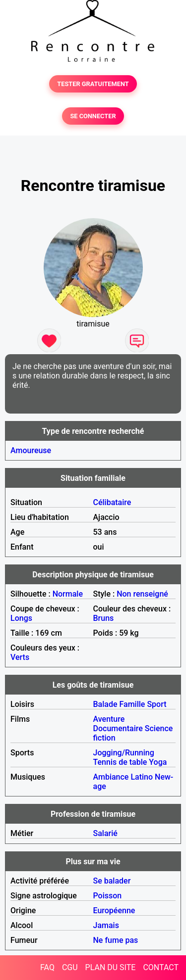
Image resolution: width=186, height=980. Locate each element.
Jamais (106, 925)
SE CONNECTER (93, 116)
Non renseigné (142, 594)
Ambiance (111, 777)
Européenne (114, 910)
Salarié (105, 833)
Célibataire (112, 502)
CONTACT (161, 967)
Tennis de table (120, 762)
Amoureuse (31, 450)
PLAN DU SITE (111, 967)
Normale (68, 594)
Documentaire (118, 728)
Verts (20, 657)
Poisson (108, 896)
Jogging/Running (124, 753)
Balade (105, 704)
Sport (156, 704)
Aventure (109, 719)
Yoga (158, 762)
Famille (132, 704)
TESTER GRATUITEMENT (93, 84)
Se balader (112, 881)
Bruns (104, 618)
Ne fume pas (116, 940)
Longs (21, 618)
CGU (70, 967)
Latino (142, 777)
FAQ (47, 967)
